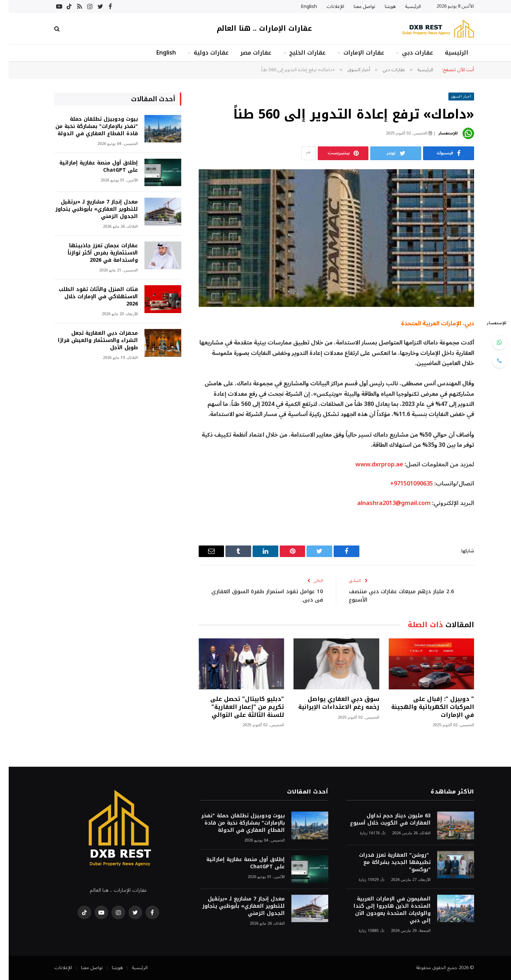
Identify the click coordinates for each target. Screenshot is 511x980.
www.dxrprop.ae (371, 464)
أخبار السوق (453, 96)
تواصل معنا (356, 7)
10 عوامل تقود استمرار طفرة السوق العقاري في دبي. (259, 596)
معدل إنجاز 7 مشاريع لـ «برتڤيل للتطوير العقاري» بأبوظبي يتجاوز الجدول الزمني (88, 209)
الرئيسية (404, 7)
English (300, 7)
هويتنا (381, 7)
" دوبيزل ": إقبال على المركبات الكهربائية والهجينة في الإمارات (424, 707)
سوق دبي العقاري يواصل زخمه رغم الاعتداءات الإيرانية (330, 703)
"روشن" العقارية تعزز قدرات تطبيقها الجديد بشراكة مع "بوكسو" (386, 863)
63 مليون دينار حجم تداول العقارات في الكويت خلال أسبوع (382, 819)
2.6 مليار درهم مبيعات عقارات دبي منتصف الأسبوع (393, 596)
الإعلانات (327, 7)
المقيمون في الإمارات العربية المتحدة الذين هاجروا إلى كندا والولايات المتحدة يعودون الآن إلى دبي (383, 910)
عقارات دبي (409, 53)
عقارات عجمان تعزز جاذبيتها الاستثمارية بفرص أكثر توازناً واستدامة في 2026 (94, 253)
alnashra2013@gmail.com (385, 503)
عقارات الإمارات (355, 53)
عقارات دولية (202, 53)
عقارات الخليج (299, 53)
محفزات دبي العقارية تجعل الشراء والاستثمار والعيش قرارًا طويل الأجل (89, 341)
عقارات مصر (247, 53)
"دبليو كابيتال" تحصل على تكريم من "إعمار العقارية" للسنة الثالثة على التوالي (238, 707)
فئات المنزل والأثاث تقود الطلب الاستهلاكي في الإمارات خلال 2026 (90, 297)
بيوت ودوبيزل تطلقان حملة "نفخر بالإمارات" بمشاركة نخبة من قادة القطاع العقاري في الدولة (88, 127)
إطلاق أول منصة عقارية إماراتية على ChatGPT (90, 167)
